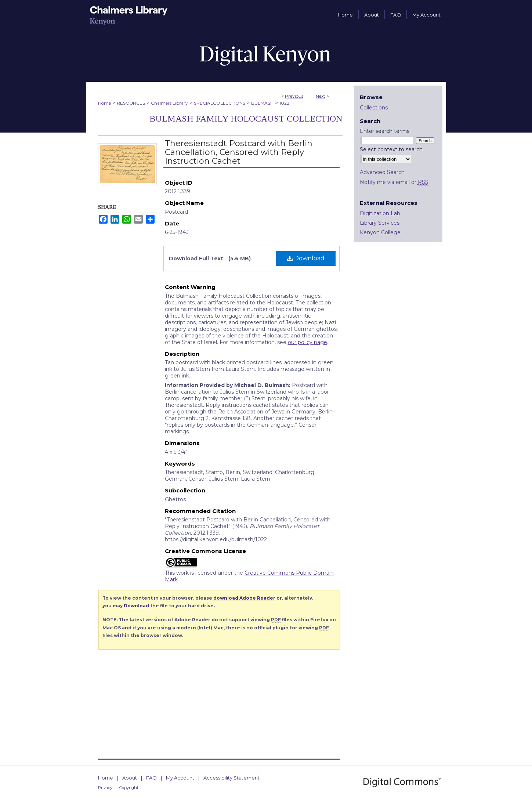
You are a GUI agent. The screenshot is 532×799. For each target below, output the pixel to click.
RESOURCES (131, 103)
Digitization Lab (380, 213)
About (130, 778)
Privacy (105, 788)
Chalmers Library (169, 103)
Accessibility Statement (231, 778)
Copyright (129, 788)
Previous (294, 96)
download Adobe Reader (244, 598)
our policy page (307, 342)
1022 (284, 103)
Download (306, 258)
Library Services (380, 223)
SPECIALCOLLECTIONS (220, 103)
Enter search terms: (385, 131)
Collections (374, 108)
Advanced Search (382, 172)
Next (321, 96)
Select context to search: (392, 149)
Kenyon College (380, 232)
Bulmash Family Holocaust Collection (246, 119)
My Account (180, 778)
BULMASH (262, 103)
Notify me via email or (394, 182)
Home (104, 103)
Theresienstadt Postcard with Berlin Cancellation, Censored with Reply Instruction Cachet (239, 152)
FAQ (151, 778)
